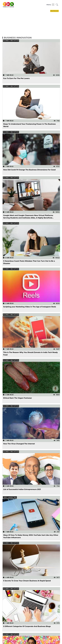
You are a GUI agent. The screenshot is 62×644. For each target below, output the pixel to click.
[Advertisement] (31, 23)
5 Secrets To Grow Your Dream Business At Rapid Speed (27, 581)
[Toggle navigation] (51, 5)
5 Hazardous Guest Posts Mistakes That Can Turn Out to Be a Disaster (29, 262)
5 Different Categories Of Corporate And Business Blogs (27, 626)
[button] (57, 5)
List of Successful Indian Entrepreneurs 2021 (22, 489)
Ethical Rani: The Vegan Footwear (17, 398)
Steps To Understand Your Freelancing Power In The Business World (29, 125)
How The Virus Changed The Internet (19, 444)
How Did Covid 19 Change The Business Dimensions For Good (29, 170)
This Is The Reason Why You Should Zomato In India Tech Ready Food (30, 354)
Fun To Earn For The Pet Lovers (16, 78)
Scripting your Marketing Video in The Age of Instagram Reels (30, 307)
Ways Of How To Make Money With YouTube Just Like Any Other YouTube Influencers (31, 536)
